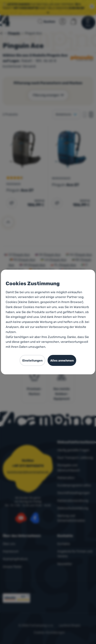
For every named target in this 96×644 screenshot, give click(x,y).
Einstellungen (32, 361)
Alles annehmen (62, 361)
